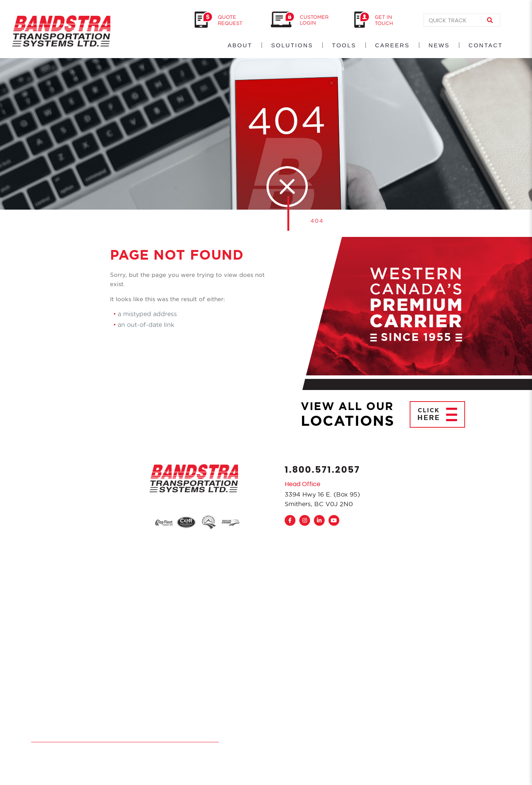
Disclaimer (88, 737)
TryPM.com (81, 751)
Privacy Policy (124, 737)
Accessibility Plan (170, 737)
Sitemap (208, 737)
